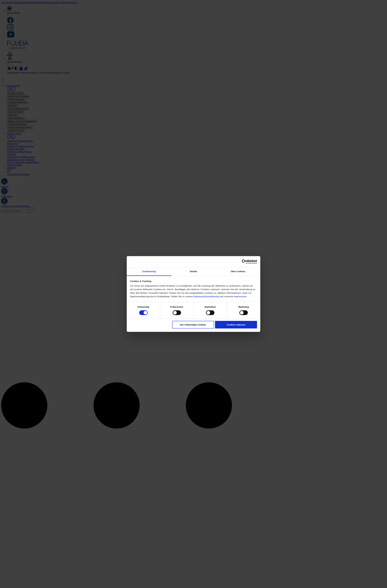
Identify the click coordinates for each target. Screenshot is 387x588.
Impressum (240, 296)
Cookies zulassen (236, 325)
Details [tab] (193, 271)
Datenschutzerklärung (206, 296)
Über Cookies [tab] (238, 271)
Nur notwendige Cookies (193, 325)
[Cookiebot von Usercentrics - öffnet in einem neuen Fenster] (244, 262)
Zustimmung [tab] (149, 271)
